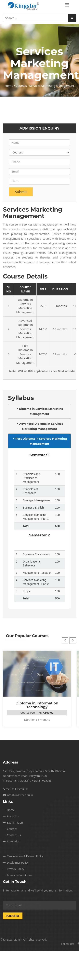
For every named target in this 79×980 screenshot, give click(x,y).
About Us (11, 816)
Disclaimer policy (16, 863)
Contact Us (12, 835)
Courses (22, 86)
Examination (13, 822)
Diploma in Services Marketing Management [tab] (39, 411)
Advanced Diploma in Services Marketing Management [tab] (39, 426)
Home (10, 86)
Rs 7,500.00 (46, 713)
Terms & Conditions (18, 875)
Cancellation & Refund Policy (23, 856)
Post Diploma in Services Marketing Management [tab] (39, 441)
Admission (12, 841)
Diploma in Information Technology (37, 705)
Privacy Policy (13, 869)
